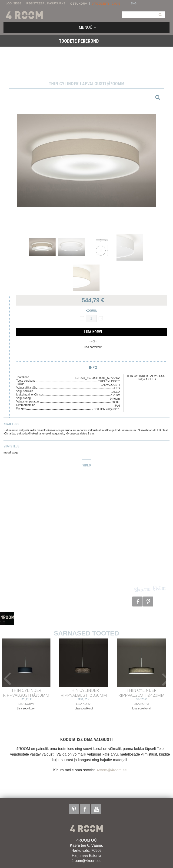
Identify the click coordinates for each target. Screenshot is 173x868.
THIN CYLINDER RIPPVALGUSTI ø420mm (141, 693)
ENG (133, 4)
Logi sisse (14, 4)
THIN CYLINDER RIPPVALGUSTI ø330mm (84, 693)
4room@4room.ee (112, 770)
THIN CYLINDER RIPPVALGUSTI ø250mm (26, 693)
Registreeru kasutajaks (46, 4)
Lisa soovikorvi (93, 347)
